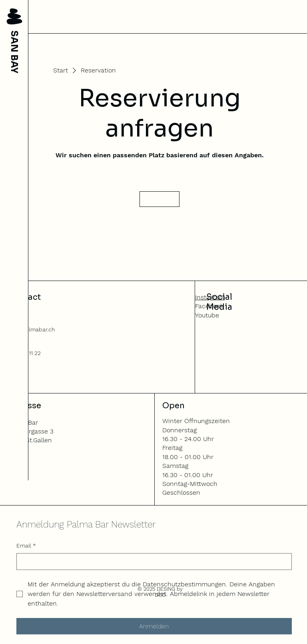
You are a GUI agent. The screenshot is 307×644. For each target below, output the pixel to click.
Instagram (210, 297)
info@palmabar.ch (31, 329)
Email (26, 546)
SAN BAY (14, 52)
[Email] (152, 562)
